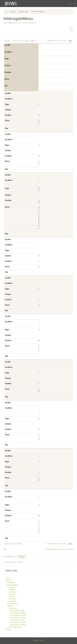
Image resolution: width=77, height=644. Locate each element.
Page (7, 59)
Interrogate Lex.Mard (18, 625)
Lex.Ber (7, 45)
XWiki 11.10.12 (39, 641)
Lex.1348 (12, 599)
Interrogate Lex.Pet (17, 620)
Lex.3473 (12, 594)
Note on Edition (13, 585)
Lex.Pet (11, 597)
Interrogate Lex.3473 (18, 618)
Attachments (9, 557)
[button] (71, 29)
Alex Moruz (18, 23)
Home (8, 578)
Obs (6, 86)
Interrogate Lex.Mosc (18, 613)
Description (11, 583)
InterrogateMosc (38, 12)
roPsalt (8, 629)
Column (8, 65)
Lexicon (13, 12)
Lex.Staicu (13, 592)
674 (65, 41)
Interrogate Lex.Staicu (19, 615)
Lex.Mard (12, 601)
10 (61, 41)
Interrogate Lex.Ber (17, 611)
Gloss (7, 79)
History (22, 557)
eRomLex (9, 580)
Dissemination (12, 604)
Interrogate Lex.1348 (18, 622)
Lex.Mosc (8, 52)
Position (8, 72)
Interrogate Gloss (15, 627)
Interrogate (24, 12)
